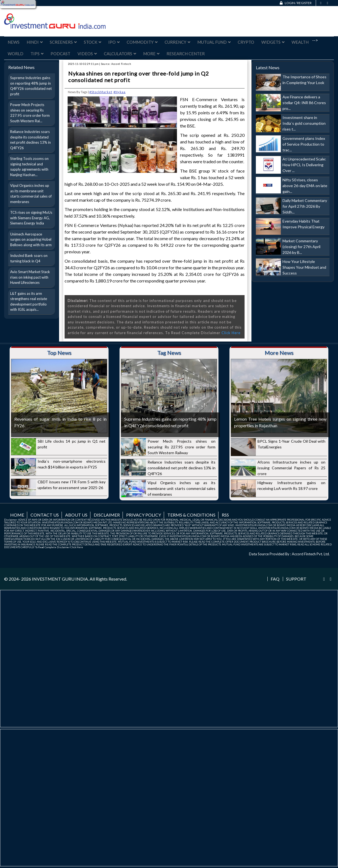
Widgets (273, 42)
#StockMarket (101, 92)
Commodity (142, 42)
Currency (177, 42)
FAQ (275, 579)
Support (296, 579)
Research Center (186, 54)
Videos (87, 54)
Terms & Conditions (191, 515)
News (14, 42)
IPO (114, 42)
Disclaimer (107, 515)
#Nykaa (120, 92)
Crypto (246, 42)
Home (17, 515)
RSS (225, 515)
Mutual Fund (214, 42)
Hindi (35, 42)
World (16, 54)
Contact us (45, 515)
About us (76, 515)
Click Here (231, 333)
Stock (92, 42)
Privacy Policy (144, 515)
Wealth (300, 42)
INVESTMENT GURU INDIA (60, 579)
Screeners (63, 42)
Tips (37, 54)
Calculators (120, 54)
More (151, 54)
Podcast (60, 54)
